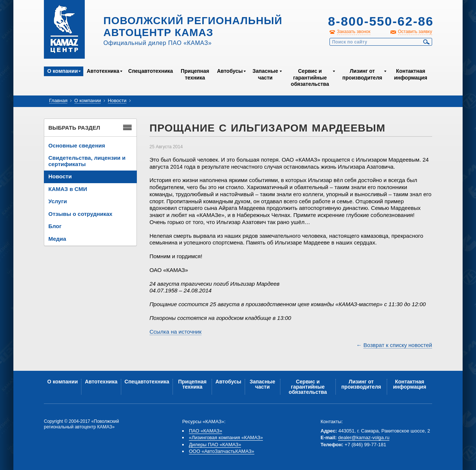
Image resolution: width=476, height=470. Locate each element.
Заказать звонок (354, 32)
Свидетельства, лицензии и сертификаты (87, 161)
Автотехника (103, 71)
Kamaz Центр (64, 29)
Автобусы (230, 71)
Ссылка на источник (176, 332)
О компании (62, 71)
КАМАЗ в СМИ (68, 189)
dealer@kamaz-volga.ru (364, 437)
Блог (55, 226)
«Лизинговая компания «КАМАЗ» (226, 437)
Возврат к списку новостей (398, 345)
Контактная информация (410, 74)
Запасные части (265, 74)
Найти (427, 42)
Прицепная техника (195, 74)
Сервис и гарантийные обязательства (310, 77)
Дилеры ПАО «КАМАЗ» (215, 445)
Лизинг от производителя (362, 74)
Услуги (58, 201)
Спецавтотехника (151, 71)
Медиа (57, 239)
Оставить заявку (415, 32)
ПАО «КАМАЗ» (205, 431)
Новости (117, 101)
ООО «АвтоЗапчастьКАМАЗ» (222, 451)
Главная (58, 101)
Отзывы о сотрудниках (80, 214)
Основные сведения (77, 145)
